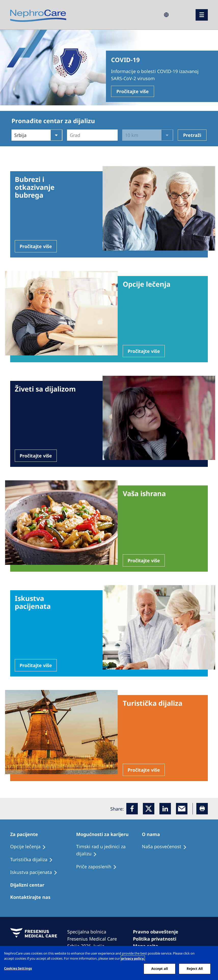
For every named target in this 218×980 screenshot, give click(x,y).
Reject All (195, 969)
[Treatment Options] (30, 847)
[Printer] (202, 809)
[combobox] (70, 135)
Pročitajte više (133, 91)
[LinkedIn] (165, 809)
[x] (149, 809)
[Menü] (202, 15)
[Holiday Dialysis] (36, 872)
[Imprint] (158, 932)
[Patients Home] (26, 834)
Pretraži (192, 135)
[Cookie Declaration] (157, 939)
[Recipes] (34, 860)
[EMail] (182, 809)
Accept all (160, 969)
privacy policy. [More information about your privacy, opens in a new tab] (133, 958)
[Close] (210, 954)
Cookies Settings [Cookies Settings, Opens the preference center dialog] (18, 968)
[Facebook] (132, 809)
